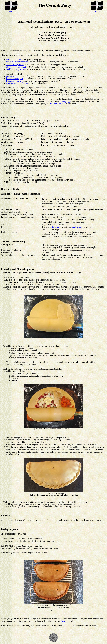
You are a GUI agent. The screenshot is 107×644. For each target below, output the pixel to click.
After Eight (66, 621)
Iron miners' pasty (14, 81)
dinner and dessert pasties (17, 67)
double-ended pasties (15, 69)
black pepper (77, 227)
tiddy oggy (67, 101)
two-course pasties (14, 59)
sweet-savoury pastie (15, 65)
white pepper (55, 227)
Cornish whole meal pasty (17, 83)
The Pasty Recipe (56, 104)
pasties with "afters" (15, 76)
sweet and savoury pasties (17, 62)
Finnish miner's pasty (15, 79)
